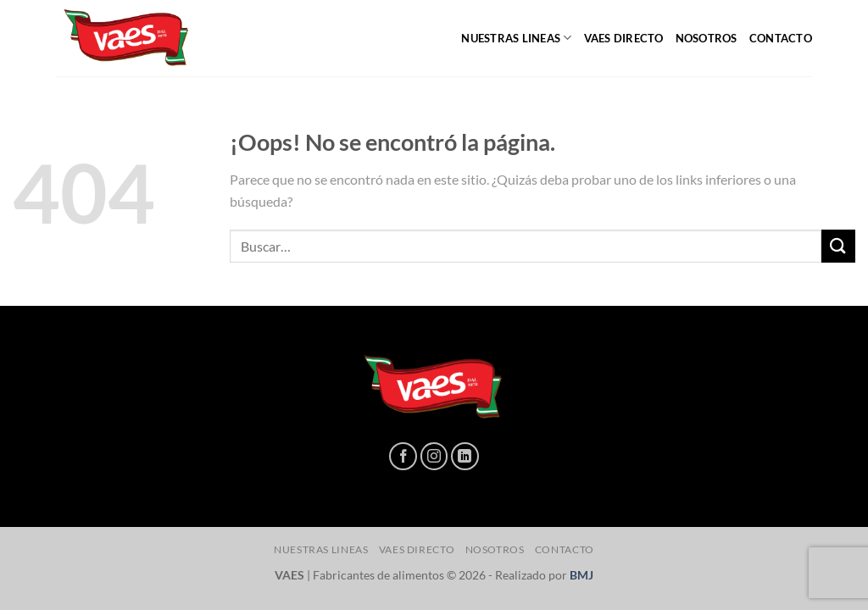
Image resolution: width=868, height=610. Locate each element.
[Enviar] (838, 246)
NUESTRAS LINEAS (516, 38)
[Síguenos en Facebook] (403, 456)
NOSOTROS (707, 38)
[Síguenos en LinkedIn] (465, 456)
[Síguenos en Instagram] (434, 456)
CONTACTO (781, 38)
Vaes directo (624, 38)
